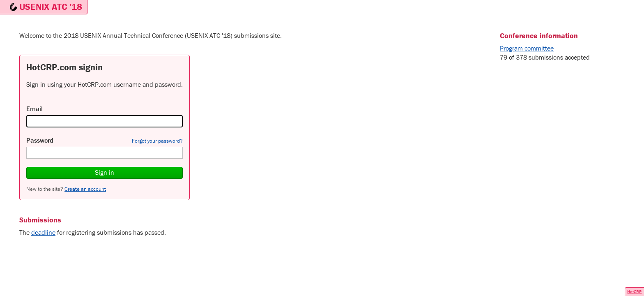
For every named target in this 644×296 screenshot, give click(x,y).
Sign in (105, 172)
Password (40, 140)
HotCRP (634, 291)
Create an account (85, 189)
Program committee (527, 48)
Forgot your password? (157, 141)
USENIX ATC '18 (51, 7)
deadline (43, 232)
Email (34, 109)
